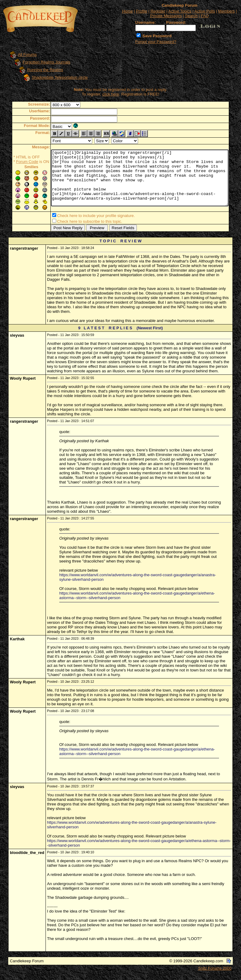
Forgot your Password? (156, 42)
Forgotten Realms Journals (41, 62)
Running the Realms (39, 70)
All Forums (21, 54)
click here (112, 94)
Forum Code (18, 162)
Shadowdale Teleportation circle (54, 77)
